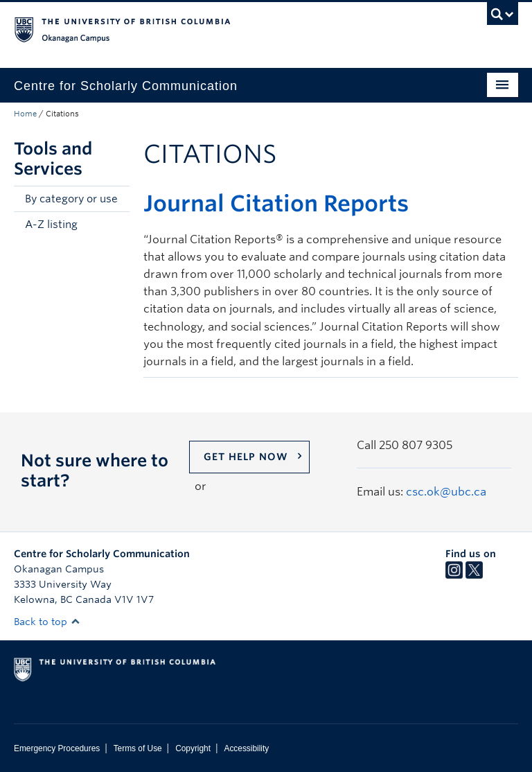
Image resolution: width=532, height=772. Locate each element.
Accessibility (246, 748)
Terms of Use (138, 748)
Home (25, 114)
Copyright (193, 748)
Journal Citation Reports (276, 203)
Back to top (47, 622)
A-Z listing (51, 225)
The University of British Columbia (228, 28)
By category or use (71, 199)
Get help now (246, 457)
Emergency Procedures (57, 748)
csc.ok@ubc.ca (446, 492)
